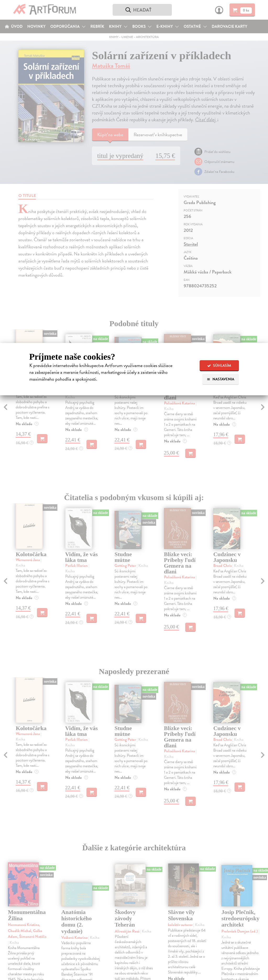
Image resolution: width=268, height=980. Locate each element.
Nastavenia (220, 379)
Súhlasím (219, 366)
